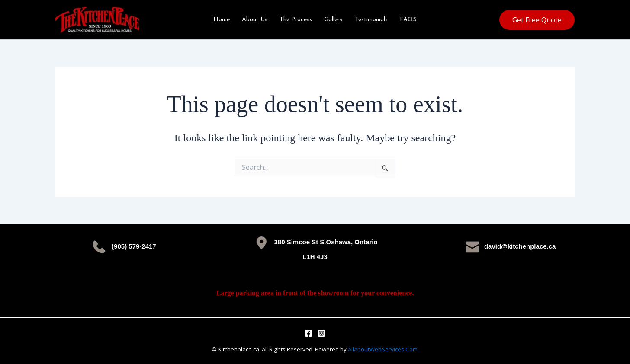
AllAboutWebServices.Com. (383, 349)
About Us (255, 20)
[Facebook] (309, 333)
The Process (296, 20)
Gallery (333, 20)
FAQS (408, 20)
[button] (537, 20)
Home (222, 20)
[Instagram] (321, 333)
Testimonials (371, 20)
